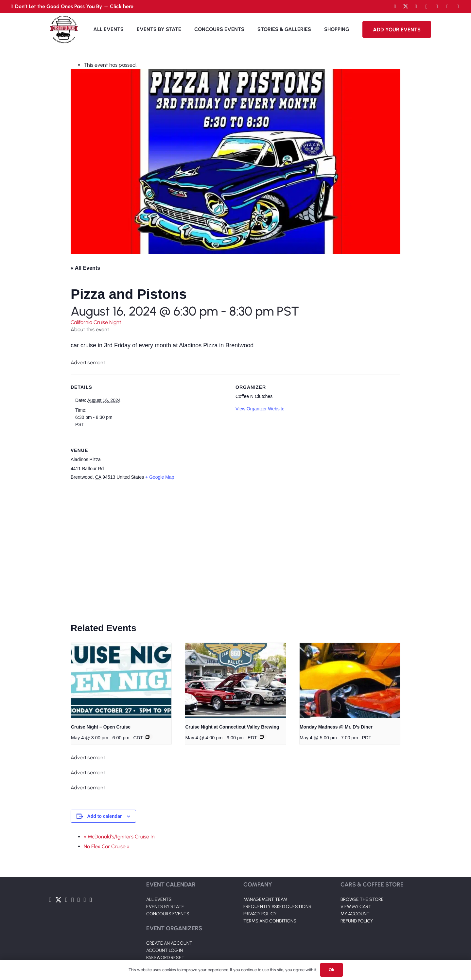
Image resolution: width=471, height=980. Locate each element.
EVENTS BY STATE (165, 907)
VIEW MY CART (356, 907)
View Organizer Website (260, 409)
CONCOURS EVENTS (168, 914)
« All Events (85, 268)
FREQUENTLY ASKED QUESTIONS (277, 907)
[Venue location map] (232, 546)
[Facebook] (395, 7)
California (82, 322)
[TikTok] (447, 7)
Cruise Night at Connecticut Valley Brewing (232, 727)
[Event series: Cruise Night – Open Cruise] (148, 737)
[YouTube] (416, 7)
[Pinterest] (458, 7)
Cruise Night (107, 322)
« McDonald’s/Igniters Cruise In (119, 837)
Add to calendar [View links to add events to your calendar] (105, 816)
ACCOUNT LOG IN (165, 950)
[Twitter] (406, 7)
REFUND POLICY (357, 921)
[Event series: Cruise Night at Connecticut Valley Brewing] (262, 737)
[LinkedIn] (437, 7)
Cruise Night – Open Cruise (101, 727)
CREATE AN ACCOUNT (169, 943)
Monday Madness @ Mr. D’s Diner (336, 727)
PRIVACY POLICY (260, 914)
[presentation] (121, 680)
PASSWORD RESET (165, 958)
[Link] (64, 29)
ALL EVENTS (159, 899)
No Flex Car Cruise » (107, 846)
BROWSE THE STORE (362, 899)
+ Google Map (160, 477)
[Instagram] (427, 7)
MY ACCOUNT (355, 914)
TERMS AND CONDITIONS (270, 921)
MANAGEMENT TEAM (265, 899)
